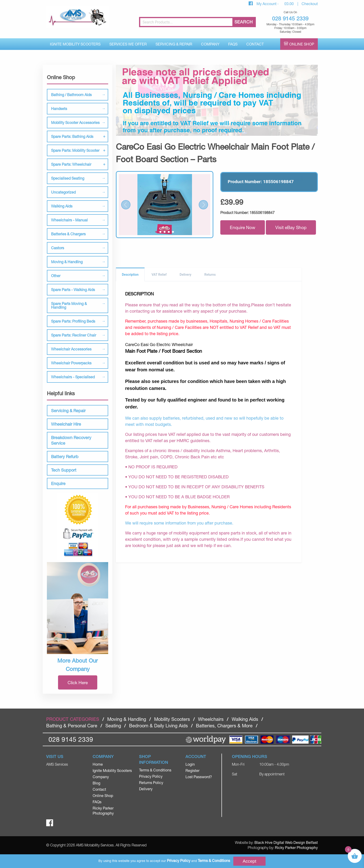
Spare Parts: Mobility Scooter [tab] (75, 150)
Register (192, 770)
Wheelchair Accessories (71, 349)
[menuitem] (75, 44)
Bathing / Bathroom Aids (71, 95)
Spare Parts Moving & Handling (69, 305)
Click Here (78, 682)
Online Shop (302, 44)
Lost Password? (199, 777)
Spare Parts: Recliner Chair (74, 335)
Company (210, 44)
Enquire (58, 483)
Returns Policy (151, 782)
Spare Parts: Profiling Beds (73, 321)
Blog (96, 783)
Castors (58, 248)
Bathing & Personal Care (72, 726)
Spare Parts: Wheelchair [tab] (71, 164)
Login (190, 764)
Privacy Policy (151, 776)
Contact (255, 44)
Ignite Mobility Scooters (75, 44)
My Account (267, 4)
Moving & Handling (67, 262)
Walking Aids (62, 206)
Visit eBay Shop (291, 227)
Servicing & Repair (174, 44)
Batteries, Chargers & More (224, 726)
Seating (113, 726)
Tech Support (64, 470)
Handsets (59, 108)
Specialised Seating (68, 178)
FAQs (233, 44)
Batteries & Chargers (68, 234)
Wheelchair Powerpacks (71, 363)
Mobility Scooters (172, 719)
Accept (249, 861)
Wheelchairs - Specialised (73, 377)
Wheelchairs (211, 719)
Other (56, 276)
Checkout (310, 4)
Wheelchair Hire (66, 424)
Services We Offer (128, 44)
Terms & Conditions (155, 770)
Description (130, 275)
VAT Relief (159, 275)
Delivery (186, 275)
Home (98, 764)
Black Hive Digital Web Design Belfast (286, 842)
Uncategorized (63, 192)
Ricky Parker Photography (296, 847)
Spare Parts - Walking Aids (73, 290)
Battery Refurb (65, 457)
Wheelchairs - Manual (69, 220)
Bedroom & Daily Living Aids (158, 726)
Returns (210, 275)
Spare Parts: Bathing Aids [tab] (72, 136)
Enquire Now (243, 227)
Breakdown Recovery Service (71, 440)
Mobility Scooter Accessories (75, 122)
